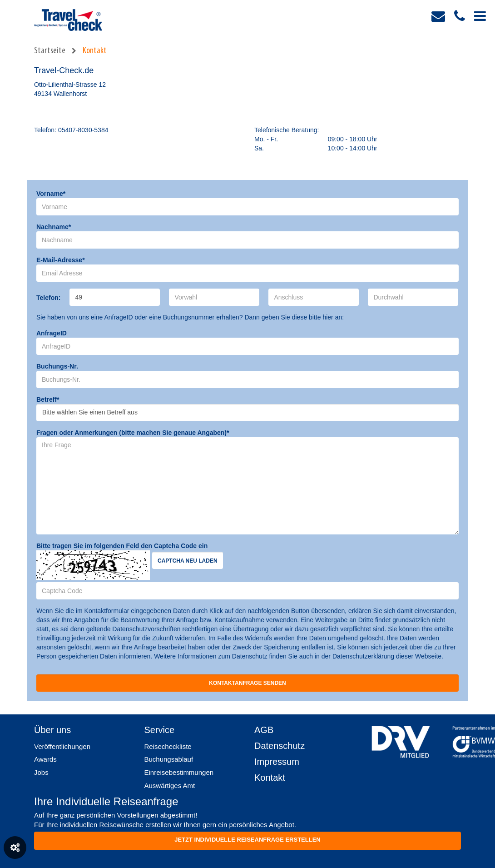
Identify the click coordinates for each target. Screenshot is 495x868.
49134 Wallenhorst (60, 94)
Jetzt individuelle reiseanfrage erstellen (247, 840)
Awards (45, 759)
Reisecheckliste (168, 746)
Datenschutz (280, 746)
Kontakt (95, 51)
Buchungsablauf (169, 759)
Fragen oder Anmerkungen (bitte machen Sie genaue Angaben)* (133, 433)
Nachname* (54, 227)
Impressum (277, 762)
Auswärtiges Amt (170, 786)
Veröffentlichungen (62, 746)
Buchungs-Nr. (57, 366)
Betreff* (48, 399)
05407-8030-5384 (83, 130)
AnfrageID (52, 333)
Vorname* (51, 194)
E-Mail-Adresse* (61, 260)
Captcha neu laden (188, 561)
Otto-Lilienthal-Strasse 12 (70, 85)
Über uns (52, 730)
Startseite (50, 51)
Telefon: (48, 298)
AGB (264, 730)
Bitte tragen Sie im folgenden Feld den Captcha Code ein (122, 546)
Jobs (41, 772)
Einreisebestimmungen (179, 772)
